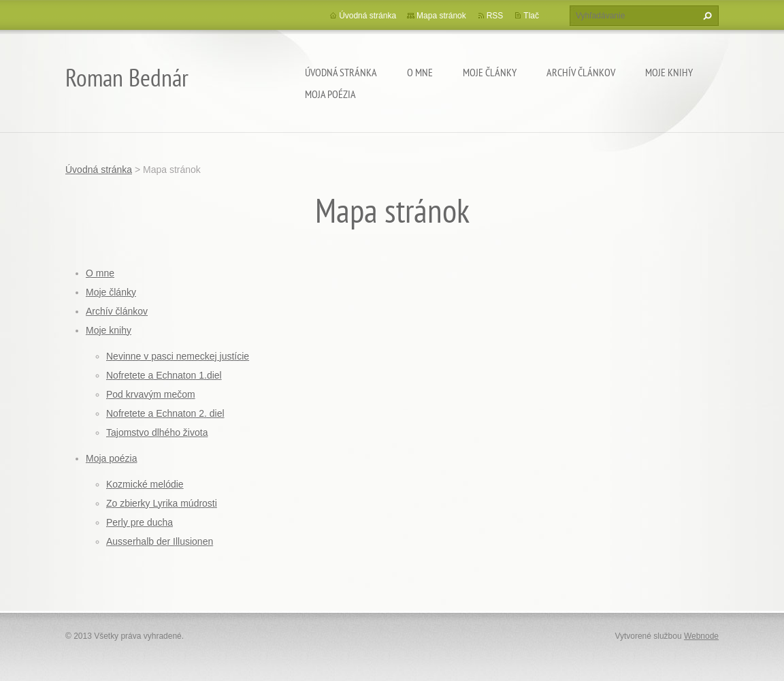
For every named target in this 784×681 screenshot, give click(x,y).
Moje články (490, 72)
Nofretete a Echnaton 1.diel (164, 375)
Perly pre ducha (140, 522)
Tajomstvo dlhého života (157, 432)
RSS (495, 16)
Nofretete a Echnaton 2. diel (165, 413)
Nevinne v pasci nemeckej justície (178, 356)
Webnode (701, 636)
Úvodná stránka (341, 72)
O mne (420, 72)
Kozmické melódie (145, 484)
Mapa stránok (441, 16)
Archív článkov (581, 72)
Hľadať (706, 16)
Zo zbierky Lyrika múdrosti (162, 503)
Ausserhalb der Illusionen (160, 541)
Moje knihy (669, 72)
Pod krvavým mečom (151, 394)
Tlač (531, 16)
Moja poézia (330, 94)
